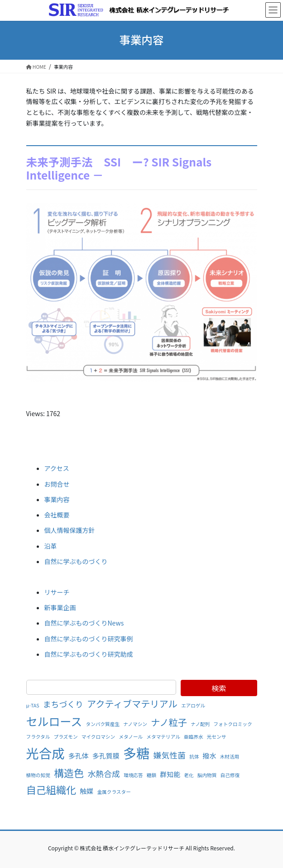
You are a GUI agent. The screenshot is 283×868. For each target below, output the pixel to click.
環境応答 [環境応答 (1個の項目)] (133, 775)
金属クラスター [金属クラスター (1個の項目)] (114, 792)
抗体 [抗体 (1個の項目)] (194, 757)
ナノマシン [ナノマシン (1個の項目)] (135, 724)
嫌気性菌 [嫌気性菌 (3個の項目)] (170, 755)
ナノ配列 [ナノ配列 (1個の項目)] (200, 724)
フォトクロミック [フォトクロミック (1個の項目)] (233, 724)
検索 (219, 688)
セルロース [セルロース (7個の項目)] (54, 721)
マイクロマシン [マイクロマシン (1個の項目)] (98, 737)
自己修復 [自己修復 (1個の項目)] (230, 775)
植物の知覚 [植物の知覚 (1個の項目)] (38, 775)
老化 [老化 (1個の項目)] (189, 775)
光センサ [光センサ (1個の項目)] (217, 737)
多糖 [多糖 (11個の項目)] (137, 753)
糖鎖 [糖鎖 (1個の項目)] (151, 775)
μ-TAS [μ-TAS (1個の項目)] (33, 705)
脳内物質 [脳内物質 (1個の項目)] (207, 775)
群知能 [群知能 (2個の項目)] (170, 774)
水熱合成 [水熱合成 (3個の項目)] (104, 773)
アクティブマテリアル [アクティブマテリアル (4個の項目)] (132, 704)
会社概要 (57, 515)
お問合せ (57, 484)
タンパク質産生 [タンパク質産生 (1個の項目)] (103, 724)
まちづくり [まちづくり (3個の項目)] (63, 704)
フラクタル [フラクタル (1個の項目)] (38, 737)
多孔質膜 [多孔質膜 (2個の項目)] (106, 756)
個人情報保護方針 (70, 530)
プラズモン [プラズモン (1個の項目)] (66, 737)
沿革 (51, 546)
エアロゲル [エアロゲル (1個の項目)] (193, 705)
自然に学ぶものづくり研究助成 (89, 654)
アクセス (57, 468)
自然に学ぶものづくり (76, 561)
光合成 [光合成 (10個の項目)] (46, 753)
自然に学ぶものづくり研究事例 (89, 639)
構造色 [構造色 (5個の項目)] (69, 773)
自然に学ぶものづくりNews (84, 623)
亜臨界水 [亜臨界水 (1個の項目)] (194, 737)
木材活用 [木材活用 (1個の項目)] (230, 757)
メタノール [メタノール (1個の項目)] (131, 737)
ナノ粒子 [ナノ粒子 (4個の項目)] (169, 722)
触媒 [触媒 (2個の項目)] (86, 791)
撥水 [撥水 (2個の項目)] (210, 756)
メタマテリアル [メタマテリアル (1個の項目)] (163, 737)
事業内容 (57, 499)
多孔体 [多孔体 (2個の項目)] (79, 756)
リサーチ (57, 592)
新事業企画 (60, 607)
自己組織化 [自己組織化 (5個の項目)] (51, 789)
